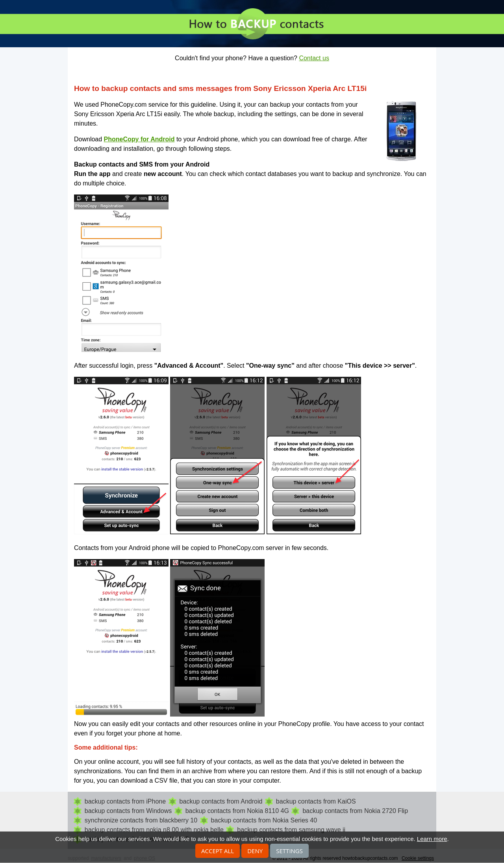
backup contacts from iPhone (125, 801)
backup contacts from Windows (128, 811)
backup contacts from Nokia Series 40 (264, 820)
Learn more (432, 839)
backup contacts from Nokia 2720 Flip (355, 811)
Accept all (218, 851)
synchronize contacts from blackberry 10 (141, 820)
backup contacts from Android (221, 801)
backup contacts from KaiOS (316, 801)
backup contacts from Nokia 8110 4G (237, 811)
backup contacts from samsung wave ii (291, 830)
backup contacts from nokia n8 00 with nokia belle (154, 830)
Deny (255, 851)
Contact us (314, 58)
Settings (289, 851)
